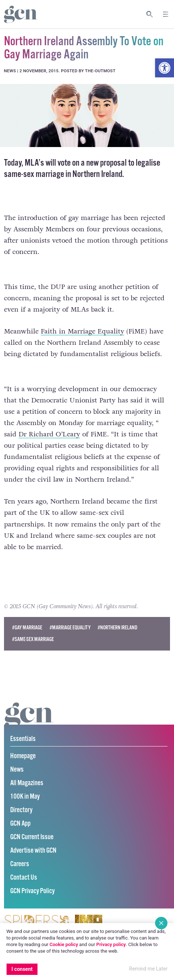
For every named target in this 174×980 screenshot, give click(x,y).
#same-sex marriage (33, 639)
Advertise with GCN (33, 851)
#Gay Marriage (27, 628)
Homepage (23, 756)
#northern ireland (117, 628)
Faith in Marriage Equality (82, 331)
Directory (21, 810)
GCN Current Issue (32, 837)
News (17, 770)
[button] (165, 68)
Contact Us (24, 878)
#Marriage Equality (70, 628)
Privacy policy (111, 944)
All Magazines (27, 783)
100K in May (25, 797)
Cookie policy (64, 944)
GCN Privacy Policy (32, 891)
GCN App (20, 824)
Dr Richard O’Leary (49, 434)
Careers (20, 864)
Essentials (23, 739)
